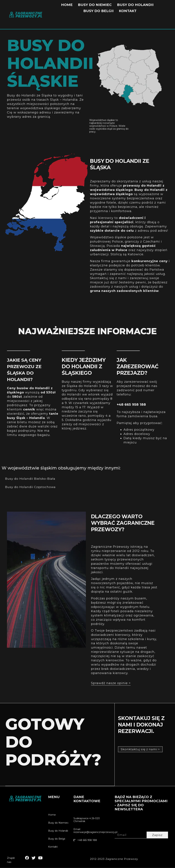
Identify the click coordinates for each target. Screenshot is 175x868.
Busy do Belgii (98, 11)
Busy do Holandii (135, 5)
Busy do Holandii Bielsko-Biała (31, 479)
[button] (111, 684)
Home (67, 5)
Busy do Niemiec (95, 5)
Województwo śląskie (102, 120)
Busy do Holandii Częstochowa (31, 487)
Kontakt (128, 11)
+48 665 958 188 (131, 404)
